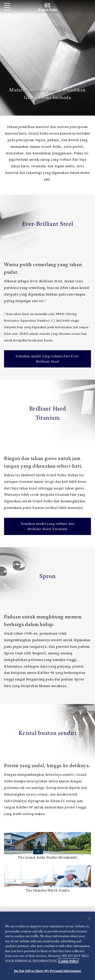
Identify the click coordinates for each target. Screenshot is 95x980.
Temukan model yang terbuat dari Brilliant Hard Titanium (48, 526)
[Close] (89, 919)
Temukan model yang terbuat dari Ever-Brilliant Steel (48, 359)
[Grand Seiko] (48, 7)
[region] (48, 946)
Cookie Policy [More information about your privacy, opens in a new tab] (68, 961)
